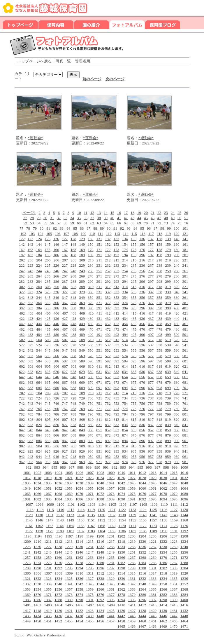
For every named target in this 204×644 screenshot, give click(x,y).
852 (108, 430)
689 (82, 388)
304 (39, 287)
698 (159, 388)
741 (185, 398)
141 (185, 239)
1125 (153, 510)
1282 (121, 563)
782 (22, 414)
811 (99, 419)
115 (134, 234)
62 (92, 223)
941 (185, 451)
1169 (112, 526)
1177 (29, 531)
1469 (163, 626)
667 (65, 382)
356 (142, 297)
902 (22, 446)
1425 (111, 611)
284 (39, 281)
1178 (39, 531)
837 (151, 425)
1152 (101, 520)
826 (56, 425)
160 (177, 244)
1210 (37, 541)
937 (151, 451)
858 (159, 430)
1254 (163, 552)
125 (48, 239)
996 (149, 467)
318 (159, 287)
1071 (90, 494)
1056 (100, 488)
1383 (174, 595)
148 (73, 244)
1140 (143, 515)
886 (56, 441)
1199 (90, 536)
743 (31, 403)
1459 (132, 621)
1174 (163, 526)
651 (99, 377)
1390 (79, 600)
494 (125, 335)
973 (117, 462)
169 (82, 250)
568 (73, 356)
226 (56, 265)
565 (48, 356)
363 (31, 303)
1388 (58, 600)
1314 (121, 573)
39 (106, 218)
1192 (184, 531)
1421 (69, 611)
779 (168, 409)
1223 (174, 541)
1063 (174, 488)
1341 (69, 584)
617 (151, 366)
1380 (142, 595)
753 (117, 403)
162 (22, 250)
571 (99, 356)
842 (22, 430)
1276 (58, 563)
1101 (71, 504)
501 (185, 335)
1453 (69, 621)
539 (168, 345)
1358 (79, 589)
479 (168, 329)
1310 (79, 573)
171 (99, 250)
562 (22, 356)
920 (177, 446)
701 (185, 388)
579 (168, 356)
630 (91, 372)
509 (82, 340)
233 (117, 265)
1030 (163, 478)
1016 (184, 473)
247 (65, 271)
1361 (111, 589)
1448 (184, 616)
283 (31, 281)
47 (159, 218)
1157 (153, 520)
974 (125, 462)
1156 (143, 520)
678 (159, 382)
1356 (58, 589)
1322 (37, 578)
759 (168, 403)
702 (22, 393)
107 (66, 234)
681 (185, 382)
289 (82, 281)
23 (166, 213)
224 (39, 265)
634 (125, 372)
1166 (81, 526)
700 (177, 388)
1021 (69, 478)
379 (168, 303)
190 (91, 255)
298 (159, 281)
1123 (133, 510)
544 (39, 350)
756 (142, 403)
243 (31, 271)
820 (177, 419)
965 (48, 462)
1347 (132, 584)
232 (108, 265)
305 (48, 287)
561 (185, 350)
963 (31, 462)
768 (73, 409)
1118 (81, 510)
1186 (122, 531)
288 (73, 281)
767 (65, 409)
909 (82, 446)
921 (185, 446)
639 (168, 372)
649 (82, 377)
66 (119, 223)
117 (151, 234)
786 (56, 414)
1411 (132, 605)
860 (177, 430)
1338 (37, 584)
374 (125, 303)
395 (134, 308)
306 (56, 287)
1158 (163, 520)
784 (39, 414)
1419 (48, 611)
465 (48, 329)
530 (91, 345)
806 (56, 419)
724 (39, 398)
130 (91, 239)
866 (56, 435)
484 (39, 335)
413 (117, 313)
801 (185, 414)
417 (151, 313)
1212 (58, 541)
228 (73, 265)
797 (151, 414)
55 (45, 223)
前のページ (92, 79)
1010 (121, 473)
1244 (58, 552)
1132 (60, 515)
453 (117, 324)
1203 (132, 536)
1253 (153, 552)
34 (72, 218)
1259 (48, 557)
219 (168, 260)
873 (117, 435)
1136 (101, 515)
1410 (121, 605)
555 (134, 350)
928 (73, 451)
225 (48, 265)
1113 (30, 510)
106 (58, 234)
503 (31, 340)
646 (56, 377)
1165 (71, 526)
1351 (174, 584)
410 (91, 313)
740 (177, 398)
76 (186, 223)
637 (151, 372)
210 (91, 260)
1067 (48, 494)
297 (151, 281)
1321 (27, 578)
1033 (27, 483)
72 (159, 223)
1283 (132, 563)
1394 (121, 600)
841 (185, 425)
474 (125, 329)
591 (99, 361)
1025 (111, 478)
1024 (100, 478)
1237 (153, 547)
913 (117, 446)
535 (134, 345)
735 (134, 398)
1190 (163, 531)
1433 (27, 616)
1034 (37, 483)
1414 (163, 605)
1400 (184, 600)
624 (39, 372)
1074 (121, 494)
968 (73, 462)
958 (159, 457)
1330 (121, 578)
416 (142, 313)
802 (22, 419)
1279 (90, 563)
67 (126, 223)
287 (65, 281)
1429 (153, 611)
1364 (142, 589)
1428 (142, 611)
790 (91, 414)
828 (73, 425)
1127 (174, 510)
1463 (174, 621)
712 (108, 393)
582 (22, 361)
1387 (48, 600)
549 (82, 350)
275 (134, 276)
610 (91, 366)
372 (108, 303)
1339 (48, 584)
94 (135, 228)
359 (168, 297)
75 (179, 223)
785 (48, 414)
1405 (69, 605)
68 (132, 223)
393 (117, 308)
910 (91, 446)
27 (25, 218)
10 (79, 213)
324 (39, 292)
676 (142, 382)
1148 (60, 520)
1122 (122, 510)
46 (153, 218)
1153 (112, 520)
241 (185, 265)
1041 (111, 483)
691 (99, 388)
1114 (40, 510)
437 (151, 318)
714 (125, 393)
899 (168, 441)
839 (168, 425)
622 (22, 372)
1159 (174, 520)
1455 (90, 621)
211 (99, 260)
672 (108, 382)
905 (48, 446)
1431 (174, 611)
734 (125, 398)
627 (65, 372)
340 (177, 292)
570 (91, 356)
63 (99, 223)
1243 (48, 552)
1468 (153, 626)
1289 (27, 568)
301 (185, 281)
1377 (111, 595)
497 (151, 335)
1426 (121, 611)
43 (132, 218)
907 (65, 446)
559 (168, 350)
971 (99, 462)
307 (65, 287)
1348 (142, 584)
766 (56, 409)
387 (65, 308)
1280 (100, 563)
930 (91, 451)
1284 (142, 563)
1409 (111, 605)
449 (82, 324)
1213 (69, 541)
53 (32, 223)
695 (134, 388)
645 (48, 377)
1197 (69, 536)
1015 (174, 473)
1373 (69, 595)
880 (177, 435)
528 (73, 345)
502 (22, 340)
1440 (100, 616)
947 (65, 457)
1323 (48, 578)
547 (65, 350)
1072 (100, 494)
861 (185, 430)
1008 (100, 473)
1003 (48, 473)
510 (91, 340)
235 (134, 265)
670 (91, 382)
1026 (121, 478)
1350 (163, 584)
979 (168, 462)
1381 (153, 595)
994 (132, 467)
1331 (132, 578)
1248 (100, 552)
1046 (163, 483)
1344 (100, 584)
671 (99, 382)
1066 (37, 494)
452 (108, 324)
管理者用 (82, 61)
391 (99, 308)
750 (91, 403)
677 (151, 382)
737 (151, 398)
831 (99, 425)
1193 (28, 536)
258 (159, 271)
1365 (153, 589)
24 (173, 213)
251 (99, 271)
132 (108, 239)
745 (48, 403)
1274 (37, 563)
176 (142, 250)
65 (112, 223)
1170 (122, 526)
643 (31, 377)
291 (99, 281)
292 (108, 281)
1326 (79, 578)
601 (185, 361)
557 (151, 350)
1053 (69, 488)
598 (159, 361)
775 (134, 409)
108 (75, 234)
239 (168, 265)
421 (185, 313)
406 (56, 313)
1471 (184, 626)
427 (65, 318)
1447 (174, 616)
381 (185, 303)
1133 (71, 515)
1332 (142, 578)
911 (99, 446)
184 (39, 255)
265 (48, 276)
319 (168, 287)
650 (91, 377)
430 (91, 318)
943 (31, 457)
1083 (48, 499)
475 (134, 329)
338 (159, 292)
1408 (100, 605)
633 (117, 372)
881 (185, 435)
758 (159, 403)
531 (99, 345)
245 (48, 271)
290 (91, 281)
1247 (90, 552)
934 (125, 451)
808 (73, 419)
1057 (111, 488)
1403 (48, 605)
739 (168, 398)
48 (166, 218)
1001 (27, 473)
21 (153, 213)
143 (31, 244)
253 (117, 271)
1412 (142, 605)
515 (134, 340)
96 (149, 228)
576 (142, 356)
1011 (132, 473)
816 (142, 419)
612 (108, 366)
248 (73, 271)
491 (99, 335)
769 (82, 409)
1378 (121, 595)
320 (177, 287)
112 (109, 234)
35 (79, 218)
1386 (37, 600)
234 (125, 265)
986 (63, 467)
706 (56, 393)
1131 (50, 515)
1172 (143, 526)
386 (56, 308)
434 (125, 318)
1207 (174, 536)
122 (22, 239)
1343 (90, 584)
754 (125, 403)
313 (117, 287)
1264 (100, 557)
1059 (132, 488)
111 (100, 234)
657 (151, 377)
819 (168, 419)
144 (39, 244)
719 (168, 393)
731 (99, 398)
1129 (29, 515)
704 (39, 393)
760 (177, 403)
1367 (174, 589)
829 (82, 425)
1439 (90, 616)
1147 (50, 520)
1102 (81, 504)
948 (73, 457)
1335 (174, 578)
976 (142, 462)
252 (108, 271)
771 (99, 409)
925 (48, 451)
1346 (121, 584)
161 (185, 244)
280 (177, 276)
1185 (112, 531)
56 (52, 223)
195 (134, 255)
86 (82, 228)
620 (177, 366)
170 (91, 250)
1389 (69, 600)
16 (119, 213)
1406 (79, 605)
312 (108, 287)
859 (168, 430)
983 (37, 467)
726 (56, 398)
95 (142, 228)
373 (117, 303)
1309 (69, 573)
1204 (142, 536)
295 (134, 281)
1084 (58, 499)
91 (115, 228)
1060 (142, 488)
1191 (174, 531)
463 (31, 329)
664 (39, 382)
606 (56, 366)
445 (48, 324)
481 (185, 329)
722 (22, 398)
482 (22, 335)
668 (73, 382)
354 (125, 297)
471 (99, 329)
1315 (132, 573)
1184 (101, 531)
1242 (37, 552)
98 (162, 228)
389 (82, 308)
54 (39, 223)
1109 (154, 504)
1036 (58, 483)
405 (48, 313)
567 (65, 356)
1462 (163, 621)
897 (151, 441)
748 (73, 403)
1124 (143, 510)
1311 (90, 573)
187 (65, 255)
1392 (100, 600)
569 (82, 356)
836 (142, 425)
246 (56, 271)
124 (39, 239)
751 (99, 403)
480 (177, 329)
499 (168, 335)
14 (106, 213)
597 (151, 361)
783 (31, 414)
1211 (48, 541)
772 (108, 409)
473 (117, 329)
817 (151, 419)
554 (125, 350)
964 (39, 462)
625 (48, 372)
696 (142, 388)
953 (117, 457)
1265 (111, 557)
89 (102, 228)
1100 (61, 504)
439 (168, 318)
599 (168, 361)
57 (59, 223)
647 (65, 377)
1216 (100, 541)
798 (159, 414)
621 (185, 366)
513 (117, 340)
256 (142, 271)
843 (31, 430)
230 (91, 265)
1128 (184, 510)
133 (117, 239)
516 (142, 340)
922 (22, 451)
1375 (90, 595)
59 (72, 223)
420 (177, 313)
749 (82, 403)
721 (185, 393)
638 (159, 372)
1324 (58, 578)
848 (73, 430)
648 (73, 377)
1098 (40, 504)
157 (151, 244)
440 (177, 318)
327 (65, 292)
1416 (184, 605)
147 (65, 244)
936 (142, 451)
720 (177, 393)
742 (22, 403)
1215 (90, 541)
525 (48, 345)
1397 (153, 600)
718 (159, 393)
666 (56, 382)
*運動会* (35, 138)
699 (168, 388)
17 (126, 213)
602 (22, 366)
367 (65, 303)
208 (73, 260)
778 (159, 409)
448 (73, 324)
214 (125, 260)
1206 (163, 536)
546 (56, 350)
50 (179, 218)
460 (177, 324)
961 (185, 457)
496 (142, 335)
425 (48, 318)
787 (65, 414)
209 (82, 260)
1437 (69, 616)
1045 (153, 483)
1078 (163, 494)
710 (91, 393)
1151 (91, 520)
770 (91, 409)
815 (134, 419)
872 (108, 435)
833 (117, 425)
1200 (100, 536)
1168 (101, 526)
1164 (60, 526)
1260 (58, 557)
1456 (100, 621)
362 (22, 303)
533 (117, 345)
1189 (153, 531)
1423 (90, 611)
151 (99, 244)
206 (56, 260)
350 (91, 297)
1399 (174, 600)
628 (73, 372)
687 (65, 388)
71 (153, 223)
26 (186, 213)
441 (185, 318)
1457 (111, 621)
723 (31, 398)
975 (134, 462)
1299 (132, 568)
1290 (37, 568)
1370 (37, 595)
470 (91, 329)
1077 (153, 494)
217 (151, 260)
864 (39, 435)
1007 (90, 473)
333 (117, 292)
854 (125, 430)
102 (23, 234)
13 (99, 213)
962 (22, 462)
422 (22, 318)
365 (48, 303)
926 (56, 451)
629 (82, 372)
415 (134, 313)
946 (56, 457)
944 (39, 457)
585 (48, 361)
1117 (71, 510)
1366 (163, 589)
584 (39, 361)
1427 (132, 611)
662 (22, 382)
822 (22, 425)
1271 (174, 557)
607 (65, 366)
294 (125, 281)
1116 (60, 510)
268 (73, 276)
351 (99, 297)
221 (185, 260)
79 (35, 228)
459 (168, 324)
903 (31, 446)
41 (119, 218)
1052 (58, 488)
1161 (29, 526)
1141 (153, 515)
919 (168, 446)
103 (32, 234)
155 (134, 244)
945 (48, 457)
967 (65, 462)
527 (65, 345)
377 (151, 303)
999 (175, 467)
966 (56, 462)
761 (185, 403)
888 (73, 441)
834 (125, 425)
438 (159, 318)
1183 (91, 531)
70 (146, 223)
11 (86, 213)
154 (125, 244)
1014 (163, 473)
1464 (184, 621)
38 (99, 218)
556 (142, 350)
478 (159, 329)
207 (65, 260)
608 (73, 366)
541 (185, 345)
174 (125, 250)
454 (125, 324)
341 (185, 292)
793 (117, 414)
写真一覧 (63, 61)
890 (91, 441)
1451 (48, 621)
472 (108, 329)
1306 (37, 573)
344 (39, 297)
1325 (69, 578)
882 (22, 441)
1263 (90, 557)
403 (31, 313)
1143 (174, 515)
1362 (121, 589)
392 (108, 308)
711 (99, 393)
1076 (142, 494)
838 (159, 425)
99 (169, 228)
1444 (142, 616)
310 (91, 287)
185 (48, 255)
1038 (79, 483)
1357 (69, 589)
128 (73, 239)
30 (45, 218)
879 (168, 435)
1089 (111, 499)
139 (168, 239)
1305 (27, 573)
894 (125, 441)
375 (134, 303)
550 (91, 350)
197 (151, 255)
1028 (142, 478)
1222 (163, 541)
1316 (142, 573)
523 (31, 345)
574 (125, 356)
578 (159, 356)
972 (108, 462)
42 (126, 218)
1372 (58, 595)
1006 (79, 473)
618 (159, 366)
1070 (79, 494)
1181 (71, 531)
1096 (184, 499)
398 (159, 308)
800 (177, 414)
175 (134, 250)
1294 (79, 568)
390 (91, 308)
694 (125, 388)
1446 (163, 616)
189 (82, 255)
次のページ (115, 79)
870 (91, 435)
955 (134, 457)
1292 (58, 568)
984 (46, 467)
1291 (48, 568)
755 (134, 403)
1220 (142, 541)
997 (158, 467)
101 (185, 228)
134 (125, 239)
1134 (81, 515)
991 (106, 467)
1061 (153, 488)
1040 (100, 483)
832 (108, 425)
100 (177, 228)
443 (31, 324)
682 (22, 388)
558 (159, 350)
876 (142, 435)
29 (39, 218)
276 (142, 276)
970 (91, 462)
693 (117, 388)
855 (134, 430)
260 (177, 271)
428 (73, 318)
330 (91, 292)
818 (159, 419)
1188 (143, 531)
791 (99, 414)
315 (134, 287)
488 (73, 335)
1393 (111, 600)
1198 (80, 536)
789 (82, 414)
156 (142, 244)
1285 (153, 563)
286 (56, 281)
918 (159, 446)
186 (56, 255)
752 (108, 403)
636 (142, 372)
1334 (163, 578)
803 (31, 419)
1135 (91, 515)
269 (82, 276)
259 (168, 271)
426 (56, 318)
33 (65, 218)
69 (139, 223)
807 (65, 419)
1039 (90, 483)
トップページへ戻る (35, 61)
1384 (184, 595)
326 (56, 292)
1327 (90, 578)
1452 (58, 621)
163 (31, 250)
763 (31, 409)
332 (108, 292)
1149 (71, 520)
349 (82, 297)
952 (108, 457)
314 (125, 287)
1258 (37, 557)
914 (125, 446)
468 (73, 329)
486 (56, 335)
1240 (184, 547)
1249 (111, 552)
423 (31, 318)
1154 (122, 520)
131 (99, 239)
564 (39, 356)
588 (73, 361)
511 (99, 340)
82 (55, 228)
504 (39, 340)
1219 (132, 541)
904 (39, 446)
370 (91, 303)
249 (82, 271)
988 (80, 467)
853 (117, 430)
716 (142, 393)
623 (31, 372)
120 (177, 234)
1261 (69, 557)
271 (99, 276)
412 (108, 313)
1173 (153, 526)
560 (177, 350)
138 (159, 239)
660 (177, 377)
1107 (133, 504)
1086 (79, 499)
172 (108, 250)
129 (82, 239)
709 (82, 393)
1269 (153, 557)
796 (142, 414)
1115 (50, 510)
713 (117, 393)
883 (31, 441)
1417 (27, 611)
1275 (48, 563)
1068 (58, 494)
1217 (111, 541)
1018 (37, 478)
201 (185, 255)
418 (159, 313)
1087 (90, 499)
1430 (163, 611)
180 (177, 250)
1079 (174, 494)
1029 (153, 478)
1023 (90, 478)
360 (177, 297)
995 (140, 467)
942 (22, 457)
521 (185, 340)
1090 (121, 499)
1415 (174, 605)
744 (39, 403)
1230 (79, 547)
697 (151, 388)
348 (73, 297)
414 (125, 313)
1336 (184, 578)
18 (132, 213)
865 (48, 435)
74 (173, 223)
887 (65, 441)
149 (82, 244)
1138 (122, 515)
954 (125, 457)
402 (22, 313)
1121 (112, 510)
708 (73, 393)
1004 (58, 473)
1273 (27, 563)
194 (125, 255)
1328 (100, 578)
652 (108, 377)
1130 (39, 515)
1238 (163, 547)
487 (65, 335)
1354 (37, 589)
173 (117, 250)
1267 (132, 557)
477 (151, 329)
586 (56, 361)
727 (65, 398)
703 (31, 393)
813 (117, 419)
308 (73, 287)
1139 (133, 515)
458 (159, 324)
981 (185, 462)
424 (39, 318)
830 (91, 425)
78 (28, 228)
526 (56, 345)
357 (151, 297)
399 (168, 308)
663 (31, 382)
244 (39, 271)
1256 (184, 552)
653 (117, 377)
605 (48, 366)
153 (117, 244)
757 (151, 403)
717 (151, 393)
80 (42, 228)
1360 (100, 589)
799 (168, 414)
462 (22, 329)
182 (22, 255)
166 (56, 250)
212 (108, 260)
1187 (133, 531)
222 (22, 265)
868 (73, 435)
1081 (27, 499)
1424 (100, 611)
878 (159, 435)
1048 (184, 483)
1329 (111, 578)
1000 (184, 467)
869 (82, 435)
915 (134, 446)
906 (56, 446)
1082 (37, 499)
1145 (29, 520)
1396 (142, 600)
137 (151, 239)
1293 (69, 568)
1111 (174, 504)
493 (117, 335)
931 (99, 451)
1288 (184, 563)
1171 (133, 526)
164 (39, 250)
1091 (132, 499)
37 (92, 218)
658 (159, 377)
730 (91, 398)
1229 (69, 547)
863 (31, 435)
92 (122, 228)
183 (31, 255)
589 (82, 361)
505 (48, 340)
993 (123, 467)
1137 (112, 515)
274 (125, 276)
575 (134, 356)
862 (22, 435)
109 (84, 234)
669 (82, 382)
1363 (132, 589)
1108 (143, 504)
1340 (58, 584)
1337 (27, 584)
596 (142, 361)
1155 (133, 520)
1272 (184, 557)
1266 (121, 557)
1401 (27, 605)
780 (177, 409)
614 (125, 366)
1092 (142, 499)
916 (142, 446)
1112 (184, 504)
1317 (153, 573)
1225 (27, 547)
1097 (29, 504)
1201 (111, 536)
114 (126, 234)
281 (185, 276)
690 (91, 388)
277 (151, 276)
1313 (111, 573)
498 (159, 335)
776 (142, 409)
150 (91, 244)
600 (177, 361)
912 (108, 446)
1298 (121, 568)
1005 (69, 473)
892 (108, 441)
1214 (79, 541)
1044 (142, 483)
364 (39, 303)
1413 (153, 605)
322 (22, 292)
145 (48, 244)
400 (177, 308)
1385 (27, 600)
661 (185, 377)
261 (185, 271)
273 (117, 276)
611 (99, 366)
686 (56, 388)
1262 (79, 557)
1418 (37, 611)
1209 (27, 541)
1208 (184, 536)
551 (99, 350)
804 (39, 419)
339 (168, 292)
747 (65, 403)
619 (168, 366)
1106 (123, 504)
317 (151, 287)
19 (139, 213)
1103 (92, 504)
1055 (90, 488)
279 (168, 276)
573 (117, 356)
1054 (79, 488)
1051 (48, 488)
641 (185, 372)
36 (86, 218)
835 (134, 425)
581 (185, 356)
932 (108, 451)
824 (39, 425)
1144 (184, 515)
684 (39, 388)
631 (99, 372)
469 (82, 329)
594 (125, 361)
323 (31, 292)
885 (48, 441)
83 (62, 228)
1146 (39, 520)
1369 (27, 595)
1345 (111, 584)
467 (65, 329)
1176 (184, 526)
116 (143, 234)
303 (31, 287)
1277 (69, 563)
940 (177, 451)
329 (82, 292)
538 (159, 345)
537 (151, 345)
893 (117, 441)
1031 (174, 478)
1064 (184, 488)
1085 (69, 499)
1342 (79, 584)
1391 (90, 600)
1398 (163, 600)
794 (125, 414)
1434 (37, 616)
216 (142, 260)
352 (108, 297)
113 (117, 234)
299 (168, 281)
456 (142, 324)
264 (39, 276)
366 (56, 303)
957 (151, 457)
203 (31, 260)
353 (117, 297)
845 (48, 430)
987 (72, 467)
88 (95, 228)
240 (177, 265)
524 (39, 345)
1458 (121, 621)
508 (73, 340)
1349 (153, 584)
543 (31, 350)
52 (25, 223)
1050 (37, 488)
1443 (132, 616)
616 (142, 366)
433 (117, 318)
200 (177, 255)
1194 (38, 536)
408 (73, 313)
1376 (100, 595)
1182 (81, 531)
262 (22, 276)
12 (92, 213)
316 (142, 287)
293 (117, 281)
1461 (153, 621)
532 (108, 345)
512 (108, 340)
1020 (58, 478)
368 (73, 303)
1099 (50, 504)
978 (159, 462)
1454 (79, 621)
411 (99, 313)
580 (177, 356)
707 (65, 393)
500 (177, 335)
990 (97, 467)
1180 (60, 531)
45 (146, 218)
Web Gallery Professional (46, 635)
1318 (163, 573)
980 (177, 462)
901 (185, 441)
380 (177, 303)
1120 (101, 510)
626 (56, 372)
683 (31, 388)
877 (151, 435)
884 (39, 441)
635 (134, 372)
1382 (163, 595)
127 (65, 239)
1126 (163, 510)
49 (173, 218)
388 (73, 308)
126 (56, 239)
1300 (142, 568)
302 (22, 287)
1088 (100, 499)
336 (142, 292)
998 (166, 467)
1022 (79, 478)
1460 (142, 621)
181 (185, 250)
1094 (163, 499)
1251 (132, 552)
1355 (48, 589)
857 (151, 430)
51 (186, 218)
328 (73, 292)
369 (82, 303)
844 (39, 430)
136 (142, 239)
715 (134, 393)
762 (22, 409)
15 (112, 213)
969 (82, 462)
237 (151, 265)
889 (82, 441)
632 (108, 372)
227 (65, 265)
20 (146, 213)
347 (65, 297)
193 (117, 255)
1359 (90, 589)
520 (177, 340)
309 (82, 287)
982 (29, 467)
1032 (184, 478)
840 (177, 425)
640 (177, 372)
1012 (142, 473)
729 (82, 398)
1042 (121, 483)
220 (177, 260)
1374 (79, 595)
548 (73, 350)
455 (134, 324)
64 (106, 223)
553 (117, 350)
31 (52, 218)
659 (168, 377)
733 (117, 398)
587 (65, 361)
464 (39, 329)
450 (91, 324)
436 (142, 318)
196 (142, 255)
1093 (153, 499)
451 (99, 324)
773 (117, 409)
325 (48, 292)
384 (39, 308)
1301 (153, 568)
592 (108, 361)
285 (48, 281)
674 (125, 382)
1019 (48, 478)
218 (159, 260)
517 (151, 340)
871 (99, 435)
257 (151, 271)
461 (185, 324)
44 (139, 218)
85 (75, 228)
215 (134, 260)
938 (159, 451)
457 (151, 324)
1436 (58, 616)
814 (125, 419)
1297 (111, 568)
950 (91, 457)
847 (65, 430)
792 (108, 414)
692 (108, 388)
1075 (132, 494)
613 (117, 366)
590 (91, 361)
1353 (27, 589)
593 (117, 361)
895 (134, 441)
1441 (111, 616)
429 (82, 318)
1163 (50, 526)
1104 (102, 504)
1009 (111, 473)
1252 (142, 552)
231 (99, 265)
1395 (132, 600)
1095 (174, 499)
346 (56, 297)
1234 (121, 547)
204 (39, 260)
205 (48, 260)
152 (108, 244)
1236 (142, 547)
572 (108, 356)
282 (22, 281)
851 (99, 430)
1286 (163, 563)
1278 (79, 563)
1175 (174, 526)
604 (39, 366)
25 (179, 213)
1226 (37, 547)
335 (134, 292)
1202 (121, 536)
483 (31, 335)
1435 (48, 616)
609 (82, 366)
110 (92, 234)
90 (109, 228)
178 (159, 250)
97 (155, 228)
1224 (184, 541)
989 (89, 467)
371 (99, 303)
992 (115, 467)
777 (151, 409)
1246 (79, 552)
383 (31, 308)
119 (168, 234)
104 (41, 234)
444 (39, 324)
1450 (37, 621)
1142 (163, 515)
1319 (174, 573)
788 (73, 414)
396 (142, 308)
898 (159, 441)
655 (134, 377)
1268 (142, 557)
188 (73, 255)
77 (21, 228)
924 (39, 451)
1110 (164, 504)
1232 (100, 547)
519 (168, 340)
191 (99, 255)
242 (22, 271)
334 (125, 292)
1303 (174, 568)
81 (48, 228)
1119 (91, 510)
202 (22, 260)
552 (108, 350)
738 (159, 398)
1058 (121, 488)
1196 (59, 536)
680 (177, 382)
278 (159, 276)
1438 (79, 616)
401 (185, 308)
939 (168, 451)
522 (22, 345)
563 (31, 356)
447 (65, 324)
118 (160, 234)
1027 (132, 478)
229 (82, 265)
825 (48, 425)
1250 (121, 552)
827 (65, 425)
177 (151, 250)
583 (31, 361)
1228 (58, 547)
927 (65, 451)
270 (91, 276)
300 (177, 281)
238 (159, 265)
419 (168, 313)
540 (177, 345)
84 (68, 228)
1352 (184, 584)
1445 (153, 616)
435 (134, 318)
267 (65, 276)
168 (73, 250)
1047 (174, 483)
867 (65, 435)
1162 (39, 526)
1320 (184, 573)
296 (142, 281)
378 (159, 303)
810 (91, 419)
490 (91, 335)
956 (142, 457)
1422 (79, 611)
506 (56, 340)
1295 (90, 568)
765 (48, 409)
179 (168, 250)
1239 (174, 547)
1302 (163, 568)
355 (134, 297)
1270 (163, 557)
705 (48, 393)
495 (134, 335)
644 (39, 377)
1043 (132, 483)
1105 (112, 504)
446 (56, 324)
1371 (48, 595)
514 (125, 340)
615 (134, 366)
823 (31, 425)
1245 (69, 552)
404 (39, 313)
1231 (90, 547)
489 (82, 335)
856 (142, 430)
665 (48, 382)
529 (82, 345)
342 (22, 297)
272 (108, 276)
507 (65, 340)
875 (134, 435)
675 (134, 382)
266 (56, 276)
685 (48, 388)
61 (86, 223)
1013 (153, 473)
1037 (69, 483)
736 (142, 398)
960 (177, 457)
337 (151, 292)
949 (82, 457)
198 (159, 255)
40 (112, 218)
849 (82, 430)
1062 (163, 488)
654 (125, 377)
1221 (153, 541)
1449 (27, 621)
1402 (37, 605)
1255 (174, 552)
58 (65, 223)
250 (91, 271)
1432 (184, 611)
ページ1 (29, 213)
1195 (48, 536)
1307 (48, 573)
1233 (111, 547)
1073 (111, 494)
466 (56, 329)
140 (177, 239)
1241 (27, 552)
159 (168, 244)
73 (166, 223)
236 (142, 265)
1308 (58, 573)
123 (31, 239)
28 (32, 218)
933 (117, 451)
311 (99, 287)
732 (108, 398)
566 (56, 356)
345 (48, 297)
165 (48, 250)
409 (82, 313)
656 (142, 377)
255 (134, 271)
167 (65, 250)
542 (22, 350)
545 (48, 350)
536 (142, 345)
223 (31, 265)
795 (134, 414)
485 (48, 335)
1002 (37, 473)
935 (134, 451)
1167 (91, 526)
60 (79, 223)
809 (82, 419)
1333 (153, 578)
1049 (27, 488)
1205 (153, 536)
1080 (184, 494)
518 (159, 340)
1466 (132, 626)
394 (125, 308)
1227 (48, 547)
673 (117, 382)
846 (56, 430)
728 (73, 398)
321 (185, 287)
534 (125, 345)
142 (22, 244)
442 (22, 324)
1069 (69, 494)
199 (168, 255)
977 (151, 462)
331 (99, 292)
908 (73, 446)
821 (185, 419)
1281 (111, 563)
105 (49, 234)
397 (151, 308)
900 (177, 441)
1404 (58, 605)
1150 (81, 520)
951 (99, 457)
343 (31, 297)
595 (134, 361)
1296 (100, 568)
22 (159, 213)
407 (65, 313)
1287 (174, 563)
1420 (58, 611)
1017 (27, 478)
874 (125, 435)
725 (48, 398)
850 (91, 430)
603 (31, 366)
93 (129, 228)
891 (99, 441)
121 (185, 234)
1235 (132, 547)
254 (125, 271)
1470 (174, 626)
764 (39, 409)
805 (48, 419)
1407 (90, 605)
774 (125, 409)
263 (31, 276)
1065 (27, 494)
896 (142, 441)
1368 (184, 589)
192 (108, 255)
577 (151, 356)
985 (54, 467)
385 (48, 308)
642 (22, 377)
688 (73, 388)
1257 (27, 557)
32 (59, 218)
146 (56, 244)
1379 (132, 595)
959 (168, 457)
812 (108, 419)
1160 (184, 520)
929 (82, 451)
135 (134, 239)
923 (31, 451)
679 (168, 382)
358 (159, 297)
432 (108, 318)
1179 (50, 531)
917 (151, 446)
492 (108, 335)
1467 (142, 626)
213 (117, 260)
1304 (184, 568)
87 (88, 228)
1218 (121, 541)
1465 (121, 626)
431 (99, 318)
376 (142, 303)
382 (22, 308)
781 (185, 409)
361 (185, 297)
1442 (121, 616)
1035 (48, 483)
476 (142, 329)
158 (159, 244)
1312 (100, 573)
